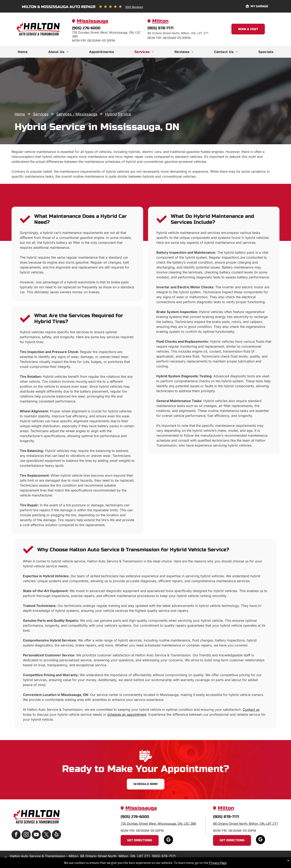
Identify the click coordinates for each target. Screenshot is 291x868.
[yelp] (57, 835)
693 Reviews (134, 7)
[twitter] (46, 835)
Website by (266, 860)
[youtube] (36, 835)
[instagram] (26, 835)
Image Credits (247, 860)
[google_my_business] (168, 840)
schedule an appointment (127, 714)
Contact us (251, 710)
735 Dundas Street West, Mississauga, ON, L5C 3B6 (158, 824)
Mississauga (92, 21)
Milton (160, 21)
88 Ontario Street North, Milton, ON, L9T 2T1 (245, 824)
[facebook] (16, 835)
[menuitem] (23, 52)
